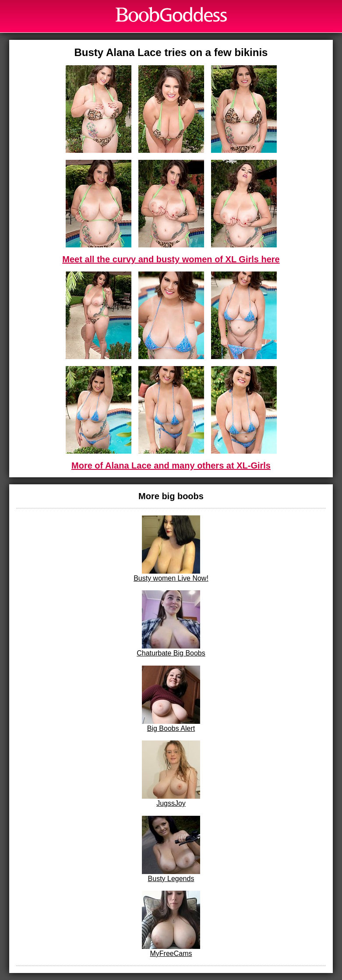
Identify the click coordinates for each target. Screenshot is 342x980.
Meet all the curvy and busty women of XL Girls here (171, 259)
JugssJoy (171, 774)
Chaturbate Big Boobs (171, 624)
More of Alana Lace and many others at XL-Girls (171, 465)
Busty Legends (171, 849)
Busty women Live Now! (171, 549)
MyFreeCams (171, 924)
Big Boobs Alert (171, 699)
